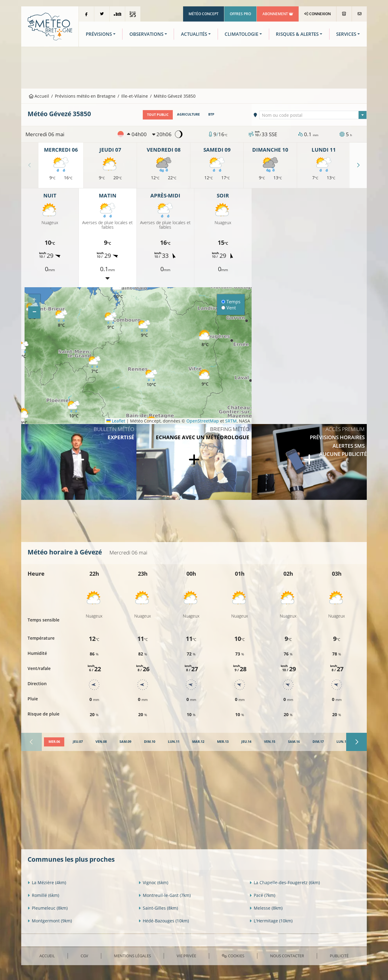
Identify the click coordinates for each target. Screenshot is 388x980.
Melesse (266, 908)
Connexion (318, 14)
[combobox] (313, 115)
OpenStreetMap (203, 421)
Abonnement (278, 14)
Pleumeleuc (48, 908)
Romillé (43, 895)
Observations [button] (146, 34)
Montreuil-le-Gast (165, 895)
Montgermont (50, 921)
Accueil (39, 96)
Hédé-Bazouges (164, 921)
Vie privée (186, 955)
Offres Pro (240, 14)
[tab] (54, 742)
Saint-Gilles (158, 908)
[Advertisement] (194, 67)
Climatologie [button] (241, 34)
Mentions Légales (132, 955)
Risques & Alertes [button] (297, 34)
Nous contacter (287, 955)
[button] (24, 417)
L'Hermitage (271, 921)
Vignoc (153, 882)
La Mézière (47, 882)
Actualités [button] (194, 34)
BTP (211, 114)
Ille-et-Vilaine (135, 96)
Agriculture (188, 114)
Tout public (158, 114)
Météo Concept (204, 14)
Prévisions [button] (99, 34)
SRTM (231, 421)
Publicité (339, 955)
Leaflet (116, 421)
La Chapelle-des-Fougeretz (285, 882)
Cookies (233, 955)
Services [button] (346, 34)
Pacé (262, 895)
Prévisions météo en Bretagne (85, 96)
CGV (84, 955)
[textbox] (313, 115)
